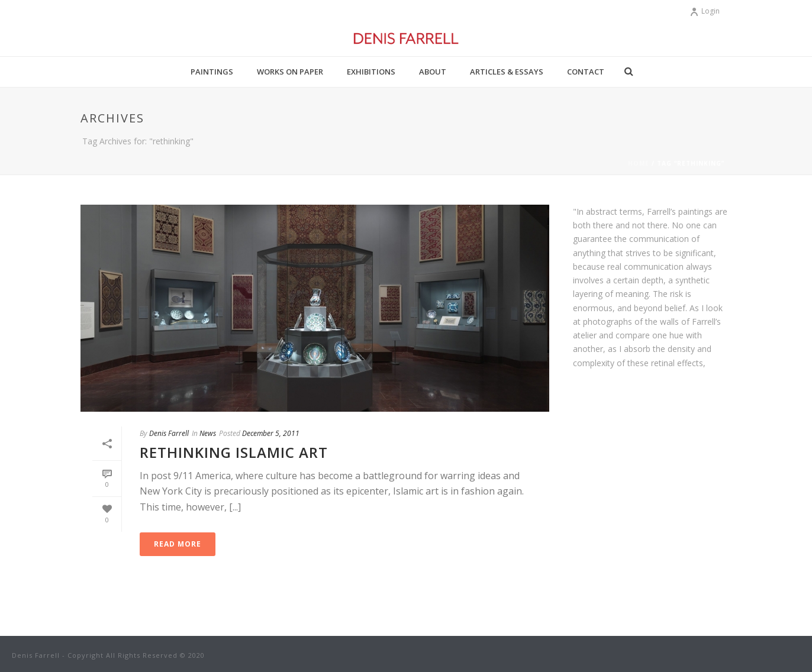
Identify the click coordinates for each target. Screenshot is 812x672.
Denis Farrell (169, 433)
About (433, 72)
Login (705, 11)
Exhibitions (371, 72)
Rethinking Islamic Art (234, 452)
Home (639, 163)
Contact (586, 72)
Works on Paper (290, 72)
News (208, 433)
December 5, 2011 (271, 433)
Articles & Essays (507, 72)
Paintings (212, 72)
